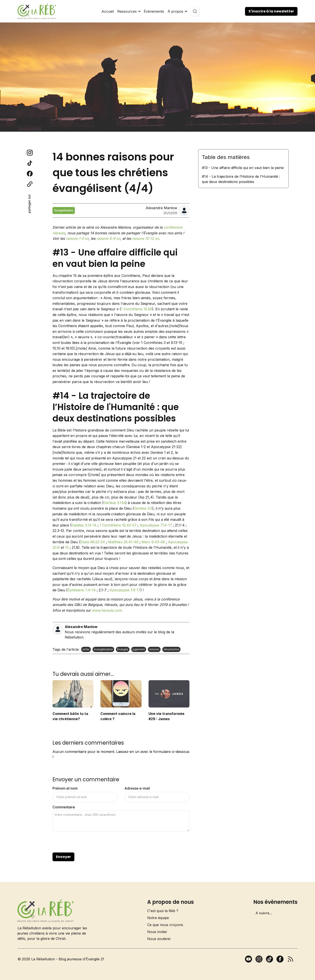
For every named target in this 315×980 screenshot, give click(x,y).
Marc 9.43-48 (153, 542)
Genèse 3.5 (143, 508)
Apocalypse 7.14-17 (156, 525)
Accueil (108, 11)
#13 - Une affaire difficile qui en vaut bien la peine (243, 168)
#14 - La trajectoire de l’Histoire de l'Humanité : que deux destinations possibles (241, 179)
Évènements (154, 11)
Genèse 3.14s (114, 503)
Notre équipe (158, 918)
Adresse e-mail (137, 788)
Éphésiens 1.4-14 (81, 590)
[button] (129, 11)
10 (67, 547)
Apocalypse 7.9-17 (125, 590)
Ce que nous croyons (165, 925)
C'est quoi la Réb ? (163, 911)
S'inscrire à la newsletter (271, 11)
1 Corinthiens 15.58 (136, 309)
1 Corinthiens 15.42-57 (118, 525)
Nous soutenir (159, 939)
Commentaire (64, 807)
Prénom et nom (65, 788)
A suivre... (264, 913)
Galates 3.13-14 (84, 525)
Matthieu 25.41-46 (123, 542)
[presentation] (86, 842)
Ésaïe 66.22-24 (93, 542)
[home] (37, 11)
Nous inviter (157, 932)
